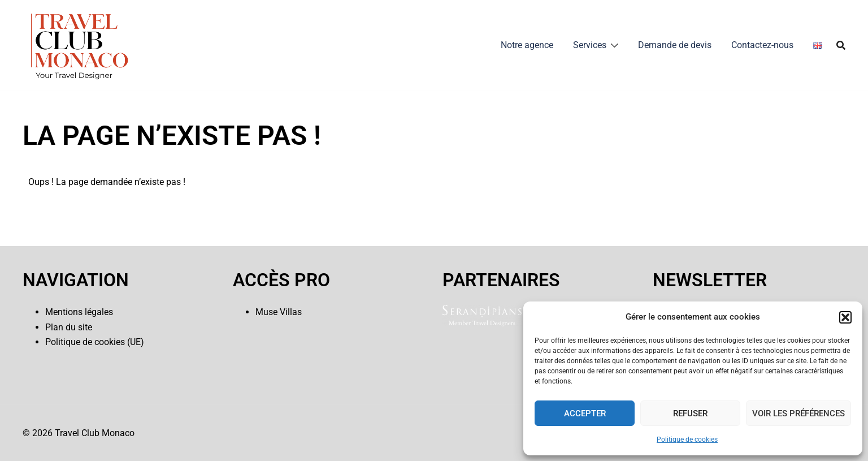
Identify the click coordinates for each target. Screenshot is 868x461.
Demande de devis (675, 45)
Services (590, 45)
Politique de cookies (687, 440)
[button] (845, 317)
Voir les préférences (798, 413)
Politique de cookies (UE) (95, 342)
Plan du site (69, 327)
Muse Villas (279, 312)
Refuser (690, 413)
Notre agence (527, 45)
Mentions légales (79, 312)
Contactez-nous (762, 45)
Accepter (585, 413)
